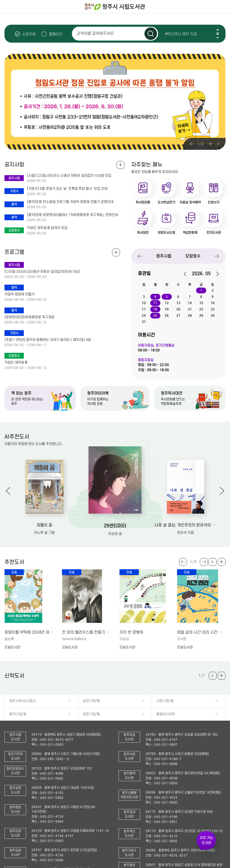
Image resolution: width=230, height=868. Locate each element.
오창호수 (193, 256)
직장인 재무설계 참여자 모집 (47, 228)
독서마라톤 (143, 202)
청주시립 (164, 256)
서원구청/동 (165, 701)
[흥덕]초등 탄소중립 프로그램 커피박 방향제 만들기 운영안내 (70, 202)
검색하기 (151, 34)
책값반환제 (190, 233)
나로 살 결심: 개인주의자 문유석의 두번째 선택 (186, 525)
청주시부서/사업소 (23, 701)
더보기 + (222, 562)
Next (218, 38)
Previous (218, 30)
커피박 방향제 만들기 (20, 294)
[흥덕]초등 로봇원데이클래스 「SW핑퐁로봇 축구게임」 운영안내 (72, 215)
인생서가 (214, 202)
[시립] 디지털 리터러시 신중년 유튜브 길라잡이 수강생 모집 (69, 176)
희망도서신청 (166, 233)
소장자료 (29, 34)
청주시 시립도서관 (115, 7)
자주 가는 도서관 (206, 840)
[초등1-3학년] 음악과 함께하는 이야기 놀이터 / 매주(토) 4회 (48, 340)
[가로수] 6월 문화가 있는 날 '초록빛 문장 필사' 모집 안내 (67, 189)
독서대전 (143, 233)
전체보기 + (116, 252)
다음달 (215, 274)
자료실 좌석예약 (190, 202)
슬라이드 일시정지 (218, 34)
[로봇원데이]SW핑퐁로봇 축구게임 (30, 317)
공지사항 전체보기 (121, 165)
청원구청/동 (91, 714)
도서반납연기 (166, 202)
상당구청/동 (91, 701)
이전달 (187, 274)
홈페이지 (56, 34)
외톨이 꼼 (44, 525)
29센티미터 (115, 526)
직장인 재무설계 (16, 362)
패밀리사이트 (166, 714)
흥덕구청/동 (18, 714)
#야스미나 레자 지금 (181, 34)
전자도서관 (214, 233)
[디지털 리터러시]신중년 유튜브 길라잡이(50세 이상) (42, 272)
